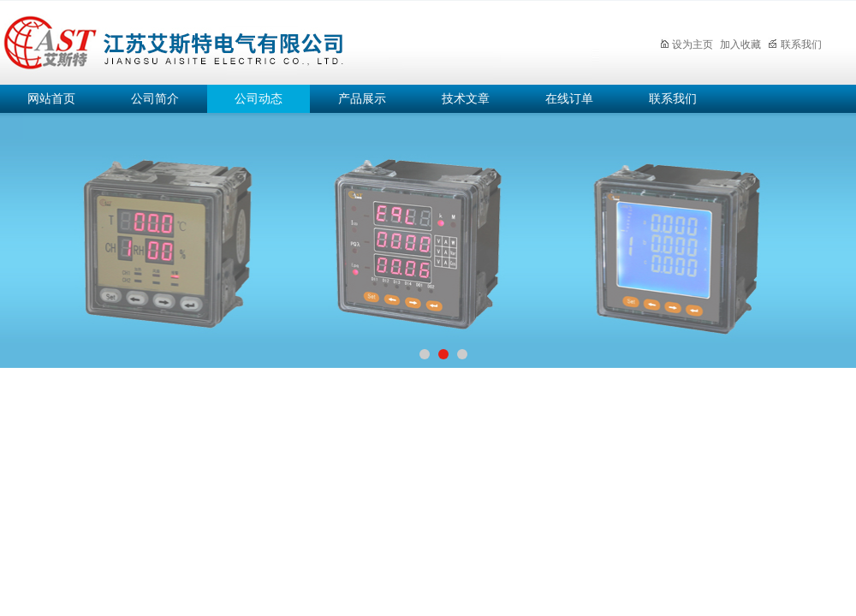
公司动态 (259, 99)
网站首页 (51, 99)
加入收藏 (740, 44)
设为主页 (686, 44)
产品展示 (362, 99)
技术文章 (466, 99)
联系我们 (795, 44)
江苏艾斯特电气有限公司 (300, 40)
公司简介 (155, 99)
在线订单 (569, 99)
